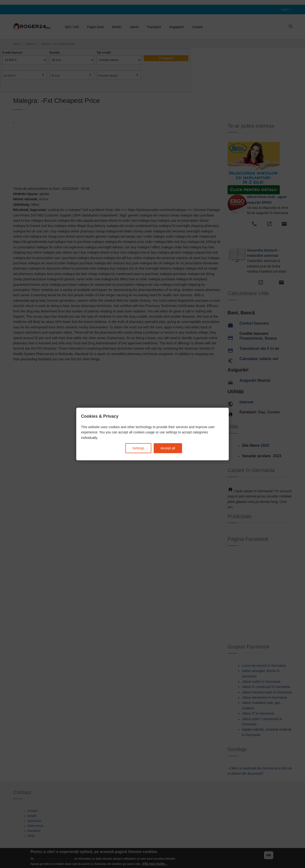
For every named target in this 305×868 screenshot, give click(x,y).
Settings (138, 448)
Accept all (168, 448)
